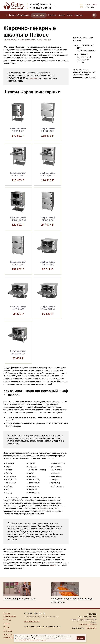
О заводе (52, 15)
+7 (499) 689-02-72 (41, 4)
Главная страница (11, 40)
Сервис (62, 15)
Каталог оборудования (19, 15)
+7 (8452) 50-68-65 (41, 8)
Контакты (79, 15)
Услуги (70, 15)
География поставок (27, 40)
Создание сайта (78, 628)
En (55, 6)
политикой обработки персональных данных (32, 640)
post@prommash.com (32, 622)
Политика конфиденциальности (87, 624)
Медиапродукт (91, 628)
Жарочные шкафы (44, 40)
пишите (34, 78)
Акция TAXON (39, 15)
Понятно (81, 638)
